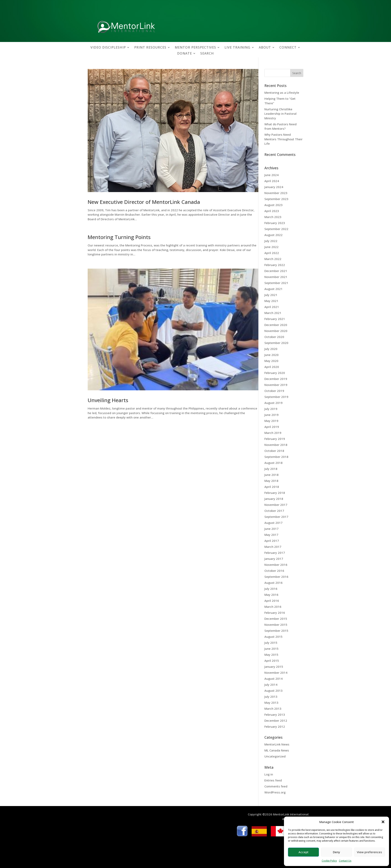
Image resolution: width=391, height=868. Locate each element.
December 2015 (276, 619)
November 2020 (276, 331)
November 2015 (276, 625)
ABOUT (265, 48)
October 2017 (274, 511)
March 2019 (273, 433)
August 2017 (273, 523)
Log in (269, 774)
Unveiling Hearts (108, 400)
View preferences (369, 852)
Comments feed (276, 786)
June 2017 (271, 529)
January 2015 (274, 667)
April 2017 (272, 541)
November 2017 (276, 505)
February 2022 (275, 265)
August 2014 (273, 679)
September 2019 (276, 397)
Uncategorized (275, 756)
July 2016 (271, 589)
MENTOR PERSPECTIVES (195, 48)
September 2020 (276, 343)
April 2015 (272, 661)
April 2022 (272, 253)
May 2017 (271, 535)
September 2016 (276, 577)
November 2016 (276, 565)
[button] (383, 822)
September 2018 (276, 457)
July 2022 (271, 241)
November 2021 (276, 277)
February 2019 (275, 439)
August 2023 (273, 205)
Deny (336, 852)
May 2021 (271, 301)
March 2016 (273, 607)
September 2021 (276, 283)
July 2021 (271, 295)
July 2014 (271, 685)
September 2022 (276, 229)
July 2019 (271, 409)
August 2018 (273, 463)
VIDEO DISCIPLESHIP (108, 48)
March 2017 (273, 547)
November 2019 (276, 385)
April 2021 (272, 307)
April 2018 (272, 487)
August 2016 (273, 583)
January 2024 (274, 187)
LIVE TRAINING (237, 48)
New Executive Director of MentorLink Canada (144, 202)
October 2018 (274, 451)
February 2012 (275, 726)
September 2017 (276, 517)
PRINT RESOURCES (150, 48)
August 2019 (273, 403)
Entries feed (273, 780)
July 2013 (271, 697)
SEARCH (207, 54)
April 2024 (272, 181)
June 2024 (271, 175)
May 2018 (271, 481)
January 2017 (274, 559)
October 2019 (274, 391)
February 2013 (275, 715)
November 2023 (276, 193)
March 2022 (273, 259)
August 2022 (273, 235)
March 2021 (273, 313)
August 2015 (273, 637)
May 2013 (271, 703)
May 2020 (271, 361)
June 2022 (271, 247)
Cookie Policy (329, 861)
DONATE (185, 54)
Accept (304, 852)
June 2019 (271, 415)
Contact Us (345, 861)
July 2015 (271, 643)
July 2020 (271, 349)
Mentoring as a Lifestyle (282, 93)
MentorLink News (277, 744)
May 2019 (271, 421)
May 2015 (271, 655)
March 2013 (273, 709)
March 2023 (273, 217)
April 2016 (272, 601)
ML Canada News (277, 750)
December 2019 (276, 379)
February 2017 (275, 553)
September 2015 (276, 631)
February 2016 (275, 613)
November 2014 (276, 673)
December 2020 (276, 325)
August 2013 (273, 691)
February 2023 (275, 223)
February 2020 (275, 373)
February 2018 (275, 493)
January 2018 (274, 499)
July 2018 (271, 469)
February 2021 (275, 319)
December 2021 (276, 271)
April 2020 (272, 367)
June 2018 (271, 475)
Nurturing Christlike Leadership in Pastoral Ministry (280, 114)
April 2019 (272, 427)
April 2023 (272, 211)
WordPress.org (275, 792)
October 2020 (274, 337)
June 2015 (271, 649)
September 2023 (276, 199)
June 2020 (271, 355)
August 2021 (273, 289)
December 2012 (276, 721)
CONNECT (288, 48)
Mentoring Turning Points (119, 237)
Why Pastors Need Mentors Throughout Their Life (283, 139)
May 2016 (271, 595)
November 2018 (276, 445)
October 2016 (274, 571)
